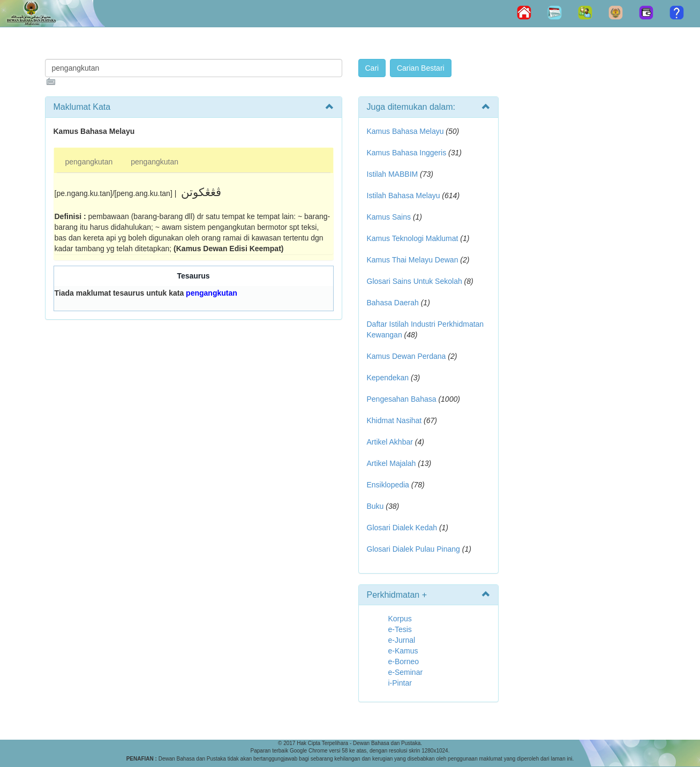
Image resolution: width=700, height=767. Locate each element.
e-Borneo (404, 661)
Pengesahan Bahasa (402, 399)
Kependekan (388, 378)
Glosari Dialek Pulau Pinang (413, 549)
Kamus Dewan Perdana (407, 356)
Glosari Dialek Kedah (402, 528)
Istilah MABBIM (393, 174)
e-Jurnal (402, 640)
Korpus (400, 619)
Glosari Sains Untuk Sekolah (415, 281)
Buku (375, 506)
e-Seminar (406, 672)
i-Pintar (400, 683)
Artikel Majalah (392, 463)
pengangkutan (89, 162)
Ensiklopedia (388, 485)
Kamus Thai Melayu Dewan (413, 260)
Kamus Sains (389, 217)
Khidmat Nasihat (394, 420)
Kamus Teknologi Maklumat (413, 238)
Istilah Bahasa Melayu (404, 195)
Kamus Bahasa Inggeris (407, 153)
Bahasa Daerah (393, 303)
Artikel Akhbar (390, 442)
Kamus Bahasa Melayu (407, 131)
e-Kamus (403, 651)
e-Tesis (400, 629)
